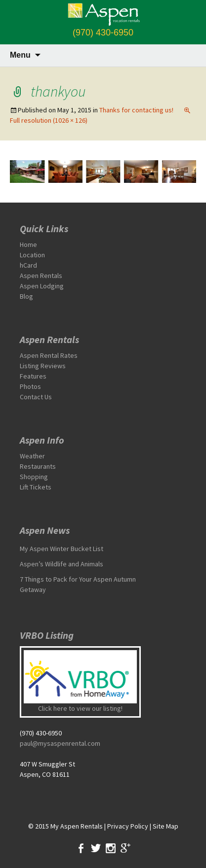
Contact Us (36, 397)
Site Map (165, 826)
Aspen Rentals (41, 276)
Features (33, 376)
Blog (26, 296)
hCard (28, 265)
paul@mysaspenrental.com (60, 743)
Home (28, 244)
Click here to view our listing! (80, 708)
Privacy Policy (128, 826)
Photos (30, 386)
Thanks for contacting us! (136, 110)
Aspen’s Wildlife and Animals (62, 564)
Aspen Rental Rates (49, 355)
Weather (32, 456)
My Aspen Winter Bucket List (62, 549)
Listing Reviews (43, 366)
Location (32, 255)
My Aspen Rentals (77, 826)
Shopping (34, 477)
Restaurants (38, 466)
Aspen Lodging (42, 286)
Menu (20, 55)
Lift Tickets (36, 487)
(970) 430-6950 (103, 33)
